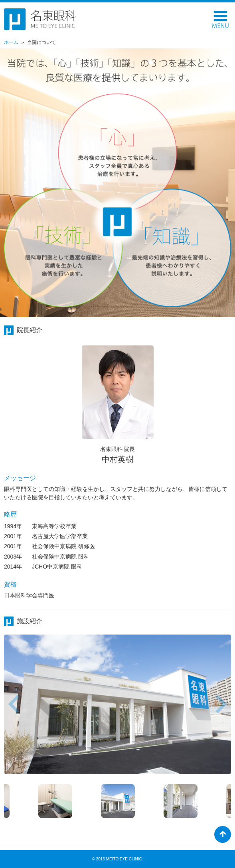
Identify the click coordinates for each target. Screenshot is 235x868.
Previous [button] (14, 704)
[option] (117, 704)
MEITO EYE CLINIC (124, 859)
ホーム (11, 42)
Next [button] (221, 704)
